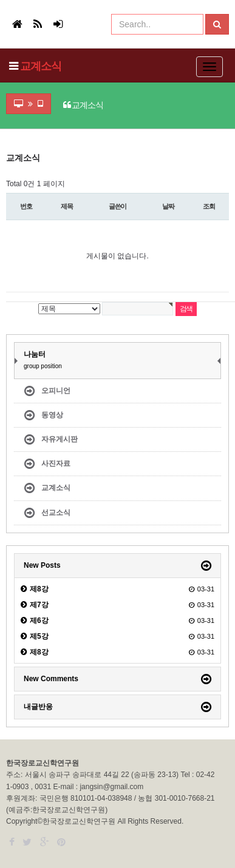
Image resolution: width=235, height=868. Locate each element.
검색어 (3, 154)
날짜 (168, 206)
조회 (209, 206)
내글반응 (38, 707)
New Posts (42, 565)
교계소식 (41, 66)
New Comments (51, 679)
